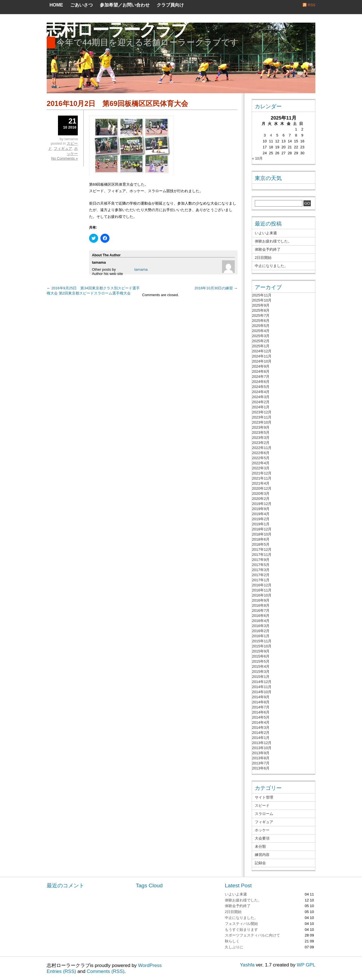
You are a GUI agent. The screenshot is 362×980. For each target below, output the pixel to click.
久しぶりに (234, 947)
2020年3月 (261, 494)
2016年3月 (261, 626)
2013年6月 (261, 768)
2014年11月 (262, 687)
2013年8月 (261, 758)
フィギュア (63, 148)
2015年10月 (262, 646)
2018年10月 (262, 534)
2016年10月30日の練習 (214, 288)
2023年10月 (262, 422)
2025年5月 (261, 326)
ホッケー (262, 830)
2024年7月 (261, 377)
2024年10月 (262, 361)
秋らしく (232, 941)
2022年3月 (261, 468)
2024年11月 (262, 356)
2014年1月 (261, 738)
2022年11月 (262, 448)
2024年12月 (262, 351)
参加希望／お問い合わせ (125, 5)
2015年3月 (261, 672)
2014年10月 (262, 692)
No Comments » (64, 158)
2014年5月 (261, 717)
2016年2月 (261, 631)
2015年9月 (261, 651)
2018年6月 (261, 539)
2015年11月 (262, 641)
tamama (141, 269)
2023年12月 (262, 412)
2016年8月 (261, 605)
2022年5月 (261, 458)
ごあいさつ (81, 5)
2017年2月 (261, 575)
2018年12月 (262, 529)
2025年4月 (261, 331)
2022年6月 (261, 453)
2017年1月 (261, 580)
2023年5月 (261, 432)
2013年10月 (262, 748)
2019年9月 (261, 509)
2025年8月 (261, 310)
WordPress (150, 965)
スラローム (264, 814)
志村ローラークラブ (116, 30)
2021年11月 (262, 478)
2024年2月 (261, 402)
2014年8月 (261, 702)
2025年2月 (261, 341)
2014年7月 (261, 707)
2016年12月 (262, 585)
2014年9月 (261, 697)
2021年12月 (262, 473)
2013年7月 (261, 763)
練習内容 (262, 855)
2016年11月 (262, 590)
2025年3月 (261, 336)
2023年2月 (261, 443)
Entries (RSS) (61, 971)
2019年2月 (261, 519)
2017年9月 (261, 560)
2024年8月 (261, 371)
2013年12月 (262, 743)
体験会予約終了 (268, 249)
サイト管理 (264, 797)
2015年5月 (261, 661)
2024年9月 (261, 366)
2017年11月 (262, 555)
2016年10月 (262, 595)
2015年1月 (261, 677)
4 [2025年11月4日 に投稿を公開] (271, 135)
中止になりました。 (271, 266)
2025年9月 (261, 305)
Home (56, 5)
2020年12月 (262, 488)
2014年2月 (261, 733)
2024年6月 (261, 382)
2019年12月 (262, 504)
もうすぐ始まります (241, 930)
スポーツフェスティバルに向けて (252, 935)
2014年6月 (261, 712)
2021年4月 (261, 483)
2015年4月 (261, 666)
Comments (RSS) (106, 971)
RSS (312, 5)
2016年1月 (261, 636)
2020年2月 (261, 499)
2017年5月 (261, 565)
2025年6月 (261, 321)
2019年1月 (261, 524)
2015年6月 (261, 656)
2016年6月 (261, 616)
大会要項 (262, 838)
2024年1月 (261, 407)
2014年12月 (262, 682)
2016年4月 (261, 621)
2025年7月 (261, 316)
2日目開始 (263, 258)
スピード (262, 806)
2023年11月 (262, 417)
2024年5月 (261, 387)
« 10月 (257, 158)
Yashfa (247, 965)
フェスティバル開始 (241, 924)
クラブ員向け (170, 5)
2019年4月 (261, 514)
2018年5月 (261, 544)
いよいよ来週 (266, 233)
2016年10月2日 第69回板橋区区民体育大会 (117, 103)
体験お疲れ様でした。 (273, 241)
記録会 (260, 863)
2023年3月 (261, 438)
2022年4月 (261, 463)
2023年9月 (261, 427)
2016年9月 (261, 600)
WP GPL (306, 965)
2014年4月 (261, 722)
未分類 (260, 846)
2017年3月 (261, 570)
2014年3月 (261, 728)
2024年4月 (261, 392)
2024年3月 (261, 397)
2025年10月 (262, 300)
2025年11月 (262, 295)
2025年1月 (261, 346)
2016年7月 (261, 611)
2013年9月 (261, 753)
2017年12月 (262, 549)
